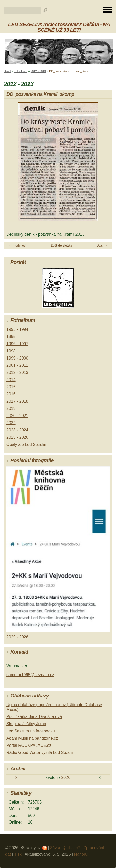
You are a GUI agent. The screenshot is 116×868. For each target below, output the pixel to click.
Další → (102, 246)
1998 (11, 351)
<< (16, 777)
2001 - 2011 (17, 365)
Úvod (7, 71)
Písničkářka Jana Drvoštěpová (34, 717)
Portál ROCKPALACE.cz (29, 745)
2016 (11, 394)
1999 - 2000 (17, 358)
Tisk (18, 854)
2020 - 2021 (17, 416)
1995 (11, 337)
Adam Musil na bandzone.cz (32, 738)
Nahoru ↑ (83, 854)
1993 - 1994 (17, 329)
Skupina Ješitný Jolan (26, 724)
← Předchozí (17, 246)
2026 (66, 777)
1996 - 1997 (17, 344)
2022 (11, 423)
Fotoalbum (21, 71)
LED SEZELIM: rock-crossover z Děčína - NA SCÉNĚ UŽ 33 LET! (59, 27)
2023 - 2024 (17, 430)
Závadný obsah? (65, 848)
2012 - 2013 (38, 71)
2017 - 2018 (17, 401)
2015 (11, 387)
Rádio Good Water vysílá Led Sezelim (41, 753)
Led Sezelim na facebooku (31, 731)
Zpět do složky (61, 246)
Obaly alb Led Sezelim (27, 444)
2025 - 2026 (17, 437)
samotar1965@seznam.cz (30, 675)
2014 (11, 380)
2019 (11, 408)
